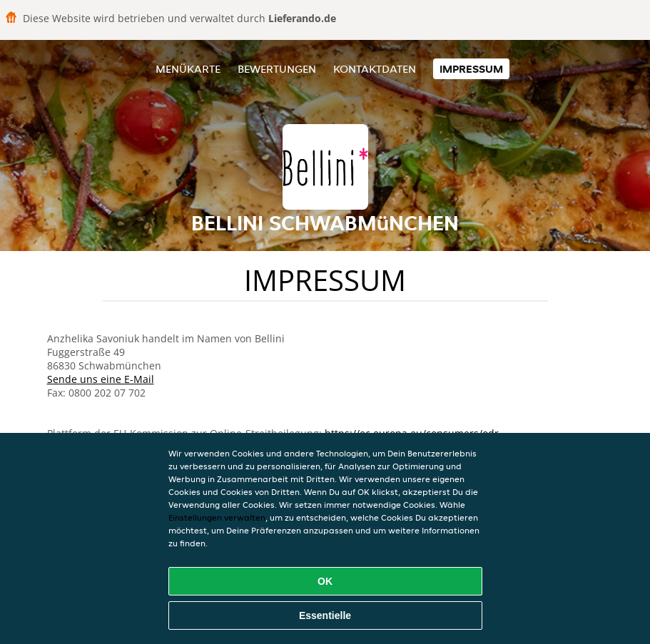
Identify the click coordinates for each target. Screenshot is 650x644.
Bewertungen (277, 69)
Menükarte (188, 69)
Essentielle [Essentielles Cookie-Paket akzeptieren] (325, 615)
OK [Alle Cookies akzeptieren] (325, 581)
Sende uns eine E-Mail (101, 379)
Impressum (471, 69)
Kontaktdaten (375, 69)
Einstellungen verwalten (217, 517)
